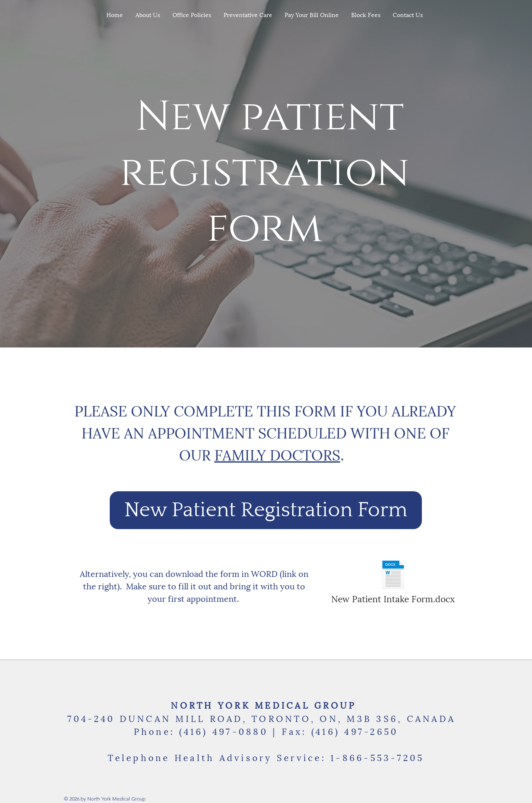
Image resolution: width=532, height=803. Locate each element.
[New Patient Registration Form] (266, 510)
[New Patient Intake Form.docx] (393, 582)
